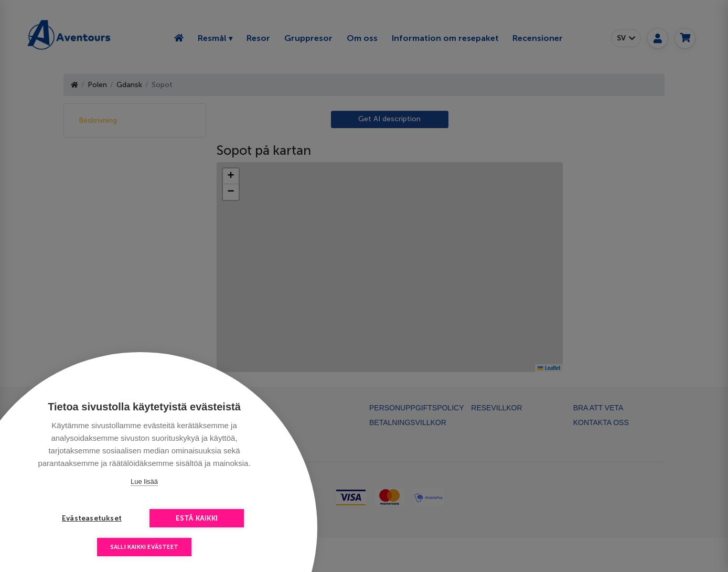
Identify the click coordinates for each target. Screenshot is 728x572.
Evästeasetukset (92, 518)
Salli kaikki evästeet (144, 547)
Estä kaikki (197, 518)
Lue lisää (144, 481)
